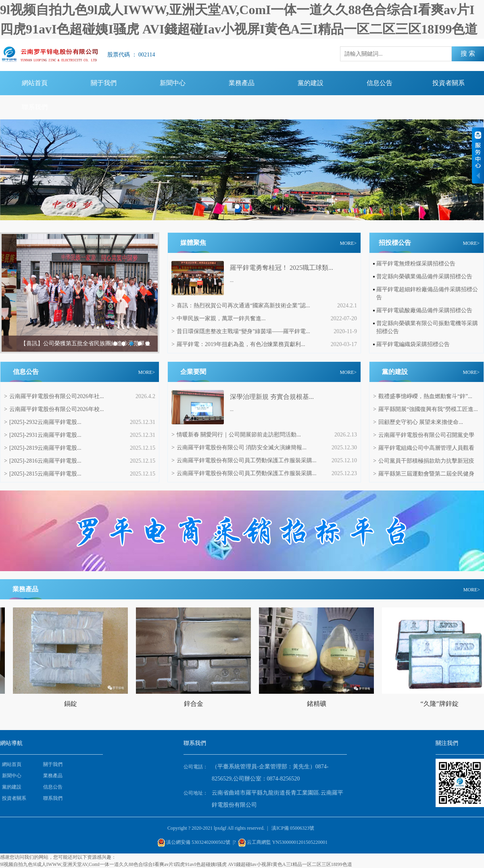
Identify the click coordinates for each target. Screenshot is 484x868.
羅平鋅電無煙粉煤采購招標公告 (416, 264)
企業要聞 (193, 372)
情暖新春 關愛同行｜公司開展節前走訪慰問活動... (236, 435)
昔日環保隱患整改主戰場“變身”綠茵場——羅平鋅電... (241, 331)
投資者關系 (449, 83)
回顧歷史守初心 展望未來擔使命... (418, 422)
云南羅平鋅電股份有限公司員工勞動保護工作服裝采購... (244, 460)
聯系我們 (35, 107)
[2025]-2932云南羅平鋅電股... (43, 422)
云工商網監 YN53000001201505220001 (287, 842)
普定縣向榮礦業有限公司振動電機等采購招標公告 (427, 327)
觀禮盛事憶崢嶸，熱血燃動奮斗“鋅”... (423, 396)
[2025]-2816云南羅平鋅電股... (43, 461)
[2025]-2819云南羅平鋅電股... (43, 448)
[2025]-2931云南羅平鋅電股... (43, 435)
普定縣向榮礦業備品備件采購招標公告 (424, 276)
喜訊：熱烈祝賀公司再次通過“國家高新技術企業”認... (241, 306)
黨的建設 (311, 83)
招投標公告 (395, 243)
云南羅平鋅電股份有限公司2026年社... (54, 396)
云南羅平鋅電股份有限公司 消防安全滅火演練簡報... (239, 448)
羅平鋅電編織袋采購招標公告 (413, 344)
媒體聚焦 (193, 243)
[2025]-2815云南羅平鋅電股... (43, 474)
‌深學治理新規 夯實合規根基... (272, 397)
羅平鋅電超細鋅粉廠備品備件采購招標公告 (427, 293)
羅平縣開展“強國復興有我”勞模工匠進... (426, 409)
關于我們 (104, 83)
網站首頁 (35, 83)
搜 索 (468, 53)
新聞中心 (173, 83)
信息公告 (380, 83)
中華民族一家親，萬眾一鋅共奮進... (218, 318)
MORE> (348, 243)
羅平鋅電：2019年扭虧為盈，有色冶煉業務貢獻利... (238, 344)
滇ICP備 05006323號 (293, 828)
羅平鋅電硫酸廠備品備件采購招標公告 (424, 310)
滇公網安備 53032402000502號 (198, 842)
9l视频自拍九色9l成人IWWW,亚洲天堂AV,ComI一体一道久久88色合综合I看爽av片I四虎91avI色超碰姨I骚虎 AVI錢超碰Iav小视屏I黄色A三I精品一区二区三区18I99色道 (176, 864)
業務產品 (242, 83)
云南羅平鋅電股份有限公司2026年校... (54, 409)
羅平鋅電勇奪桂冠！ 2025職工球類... (282, 268)
